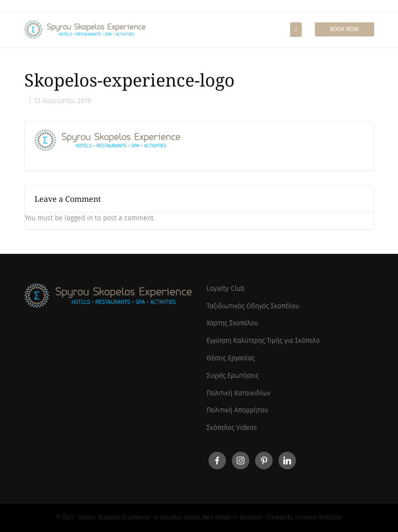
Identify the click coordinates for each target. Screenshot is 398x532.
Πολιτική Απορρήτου (237, 410)
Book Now (344, 29)
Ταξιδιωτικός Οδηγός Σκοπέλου (253, 306)
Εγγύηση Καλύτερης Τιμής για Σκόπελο (263, 341)
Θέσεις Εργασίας (231, 358)
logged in (79, 218)
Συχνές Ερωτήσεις (233, 376)
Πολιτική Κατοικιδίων (238, 393)
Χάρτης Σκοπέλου (232, 323)
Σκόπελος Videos (232, 428)
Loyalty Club (225, 289)
